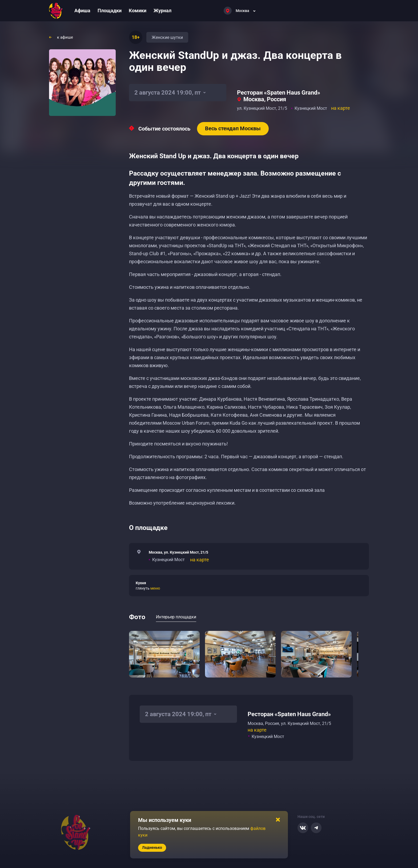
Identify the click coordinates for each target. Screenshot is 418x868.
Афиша (82, 11)
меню (155, 588)
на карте (341, 108)
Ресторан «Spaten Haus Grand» (279, 93)
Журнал (162, 11)
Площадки (110, 11)
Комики (138, 11)
